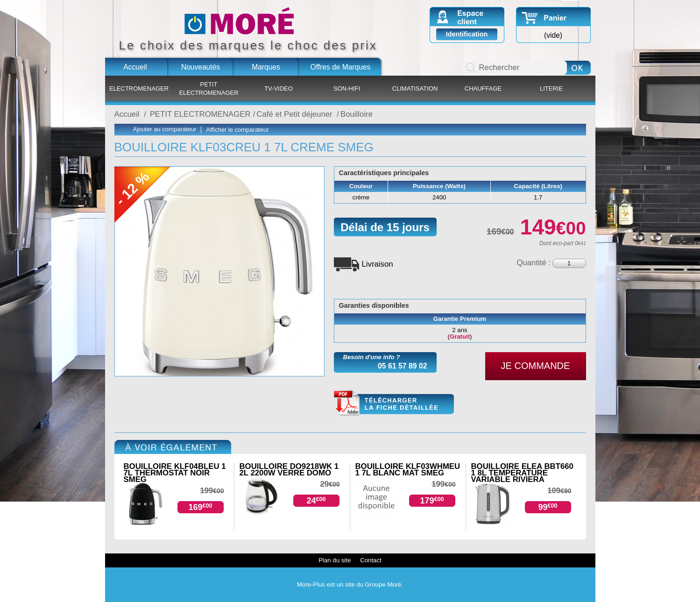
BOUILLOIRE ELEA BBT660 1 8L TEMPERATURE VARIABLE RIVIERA (522, 473)
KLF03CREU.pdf (394, 403)
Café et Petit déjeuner (295, 114)
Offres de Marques (341, 67)
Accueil (135, 67)
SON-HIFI (347, 89)
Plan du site (335, 560)
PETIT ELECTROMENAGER (209, 89)
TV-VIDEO (279, 89)
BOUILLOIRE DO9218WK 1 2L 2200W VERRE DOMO (289, 470)
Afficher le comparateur (237, 130)
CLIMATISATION (415, 89)
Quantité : (534, 263)
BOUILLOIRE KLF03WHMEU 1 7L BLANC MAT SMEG (408, 470)
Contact (371, 560)
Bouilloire (357, 114)
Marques (266, 67)
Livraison (378, 264)
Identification (467, 34)
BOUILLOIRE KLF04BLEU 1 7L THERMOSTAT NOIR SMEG (175, 473)
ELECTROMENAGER (139, 89)
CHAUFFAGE (483, 89)
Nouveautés (201, 67)
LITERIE (551, 89)
